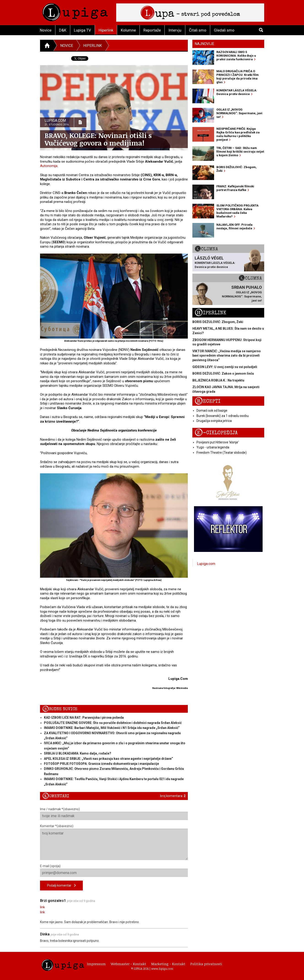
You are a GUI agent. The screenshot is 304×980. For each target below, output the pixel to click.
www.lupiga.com (162, 969)
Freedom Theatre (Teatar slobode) (222, 453)
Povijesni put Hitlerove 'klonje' (218, 442)
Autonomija (49, 166)
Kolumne (128, 30)
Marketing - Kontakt (168, 964)
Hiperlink (106, 30)
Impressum (96, 964)
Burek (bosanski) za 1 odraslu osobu (223, 416)
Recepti (208, 401)
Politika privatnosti (206, 964)
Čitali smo (198, 30)
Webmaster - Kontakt (128, 964)
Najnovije (204, 44)
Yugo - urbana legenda (213, 447)
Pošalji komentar (61, 886)
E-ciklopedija (216, 433)
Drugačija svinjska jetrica (214, 421)
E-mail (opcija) (114, 871)
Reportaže (152, 30)
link (42, 907)
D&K (63, 30)
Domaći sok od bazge (212, 411)
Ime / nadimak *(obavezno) (114, 814)
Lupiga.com (206, 564)
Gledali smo (224, 30)
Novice (46, 30)
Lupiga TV (82, 30)
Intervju (175, 30)
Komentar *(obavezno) (114, 842)
